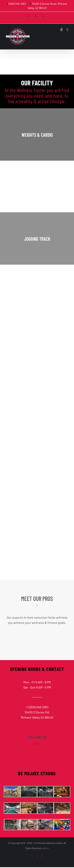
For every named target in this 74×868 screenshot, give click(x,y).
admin (46, 848)
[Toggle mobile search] (62, 30)
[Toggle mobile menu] (67, 30)
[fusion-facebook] (35, 744)
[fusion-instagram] (39, 744)
